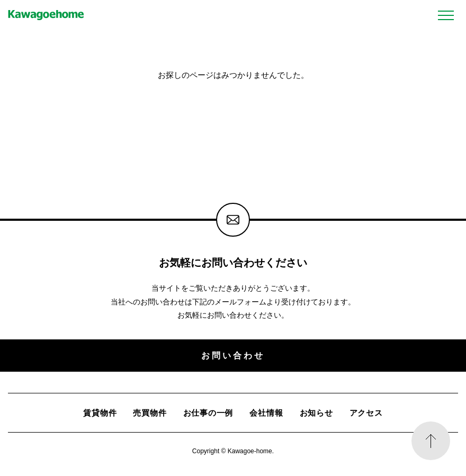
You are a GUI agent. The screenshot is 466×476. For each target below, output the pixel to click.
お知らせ (316, 413)
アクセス (366, 413)
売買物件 (150, 413)
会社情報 (266, 413)
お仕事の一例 (208, 413)
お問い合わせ (233, 355)
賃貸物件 (100, 413)
